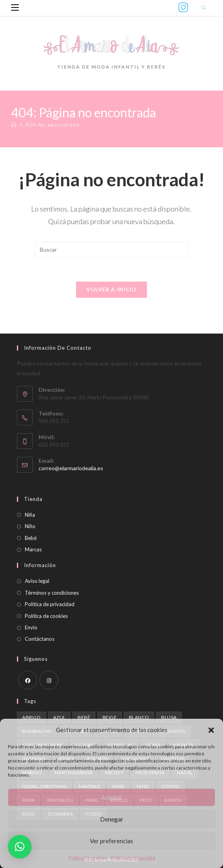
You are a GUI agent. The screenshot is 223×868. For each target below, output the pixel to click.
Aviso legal (37, 581)
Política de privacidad (133, 858)
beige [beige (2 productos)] (110, 717)
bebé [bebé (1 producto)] (84, 717)
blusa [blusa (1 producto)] (169, 717)
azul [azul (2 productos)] (59, 717)
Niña (30, 515)
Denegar (112, 819)
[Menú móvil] (12, 8)
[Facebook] (28, 680)
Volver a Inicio (111, 289)
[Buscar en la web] (204, 8)
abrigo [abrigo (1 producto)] (31, 717)
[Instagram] (49, 680)
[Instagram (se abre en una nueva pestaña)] (183, 7)
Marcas (33, 549)
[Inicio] (14, 125)
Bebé (31, 538)
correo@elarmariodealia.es (71, 468)
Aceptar (112, 798)
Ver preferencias (111, 841)
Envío (31, 627)
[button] (211, 730)
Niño (30, 526)
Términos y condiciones (52, 593)
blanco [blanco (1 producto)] (139, 717)
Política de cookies (88, 858)
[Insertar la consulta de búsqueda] (111, 250)
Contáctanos (40, 639)
